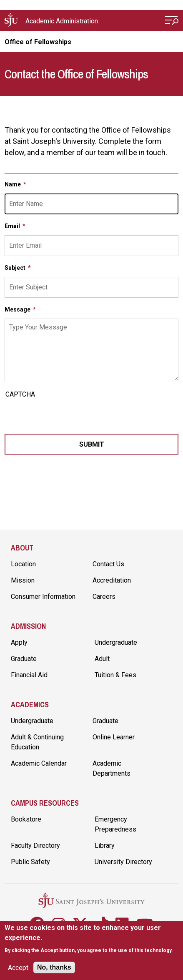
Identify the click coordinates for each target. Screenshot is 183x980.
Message (18, 309)
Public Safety (30, 862)
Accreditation (112, 580)
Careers (104, 597)
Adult (102, 659)
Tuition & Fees (115, 675)
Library (105, 846)
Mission (23, 580)
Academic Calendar (39, 763)
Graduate (24, 659)
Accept (18, 968)
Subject (16, 268)
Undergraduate (116, 642)
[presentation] (68, 417)
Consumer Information (43, 597)
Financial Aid (29, 675)
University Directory (123, 862)
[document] (91, 939)
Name (13, 184)
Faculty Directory (35, 846)
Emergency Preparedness (115, 824)
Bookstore (26, 819)
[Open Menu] (172, 21)
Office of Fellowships (38, 42)
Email (13, 226)
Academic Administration (62, 21)
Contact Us (108, 564)
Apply (19, 642)
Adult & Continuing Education (37, 742)
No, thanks (54, 967)
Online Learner (114, 737)
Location (23, 564)
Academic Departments (112, 768)
